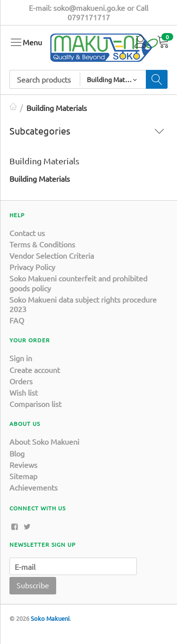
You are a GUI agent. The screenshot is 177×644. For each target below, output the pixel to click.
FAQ (17, 320)
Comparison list (35, 404)
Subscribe (33, 585)
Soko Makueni (50, 618)
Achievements (34, 487)
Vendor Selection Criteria (52, 255)
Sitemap (23, 476)
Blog (17, 453)
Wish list (24, 392)
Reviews (23, 465)
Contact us (27, 233)
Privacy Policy (32, 267)
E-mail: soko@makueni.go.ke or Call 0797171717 (88, 12)
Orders (21, 381)
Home (13, 108)
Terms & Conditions (42, 244)
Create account (35, 370)
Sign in (21, 358)
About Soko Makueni (44, 441)
